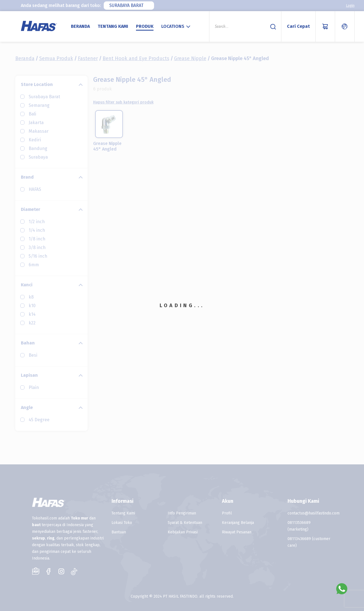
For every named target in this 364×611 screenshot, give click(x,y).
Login (350, 6)
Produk (145, 26)
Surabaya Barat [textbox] (126, 5)
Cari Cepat (298, 26)
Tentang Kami (113, 26)
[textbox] (177, 26)
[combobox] (129, 6)
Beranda (80, 26)
